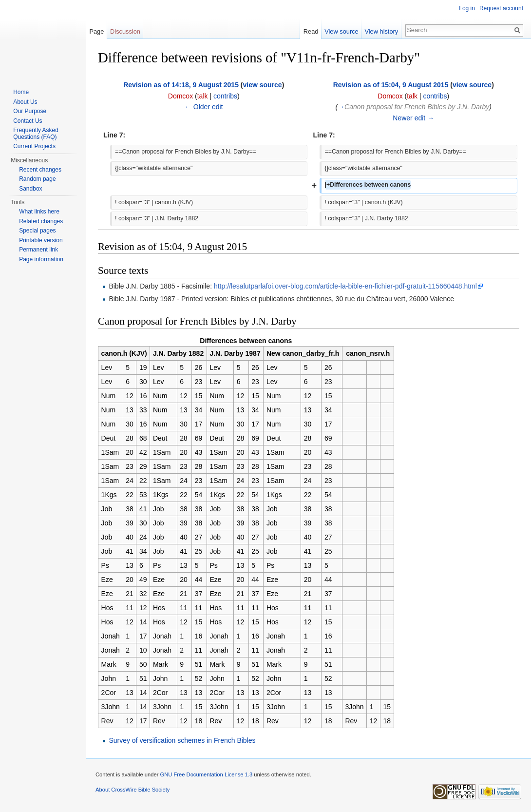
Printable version (41, 240)
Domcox (180, 96)
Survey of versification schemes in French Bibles (182, 740)
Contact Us (28, 121)
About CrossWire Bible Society (133, 790)
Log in (467, 8)
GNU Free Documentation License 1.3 (206, 774)
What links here (39, 212)
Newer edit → (413, 118)
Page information (41, 259)
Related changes (41, 221)
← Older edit (204, 107)
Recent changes (40, 170)
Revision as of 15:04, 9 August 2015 (391, 85)
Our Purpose (30, 111)
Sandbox (30, 189)
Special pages (37, 231)
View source (341, 31)
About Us (25, 102)
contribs (225, 96)
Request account (501, 8)
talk (203, 96)
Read (311, 31)
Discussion (125, 31)
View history (381, 31)
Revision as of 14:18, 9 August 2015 (181, 85)
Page (96, 31)
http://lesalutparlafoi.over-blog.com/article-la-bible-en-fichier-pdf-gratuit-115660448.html (345, 286)
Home (21, 92)
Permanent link (38, 250)
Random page (37, 179)
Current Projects (34, 146)
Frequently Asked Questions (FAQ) (36, 134)
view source (263, 85)
